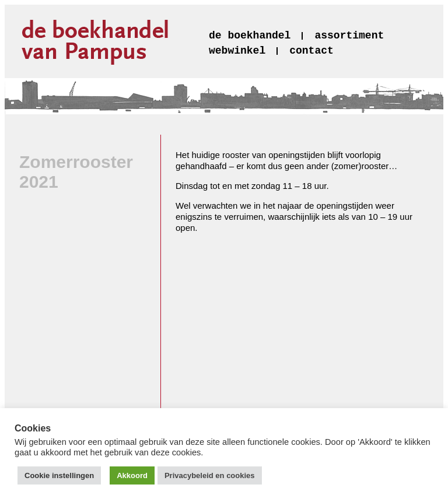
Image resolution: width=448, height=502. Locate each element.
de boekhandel (250, 36)
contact (311, 51)
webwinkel (237, 51)
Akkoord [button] (132, 475)
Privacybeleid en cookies (210, 475)
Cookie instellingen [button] (59, 475)
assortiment (349, 36)
